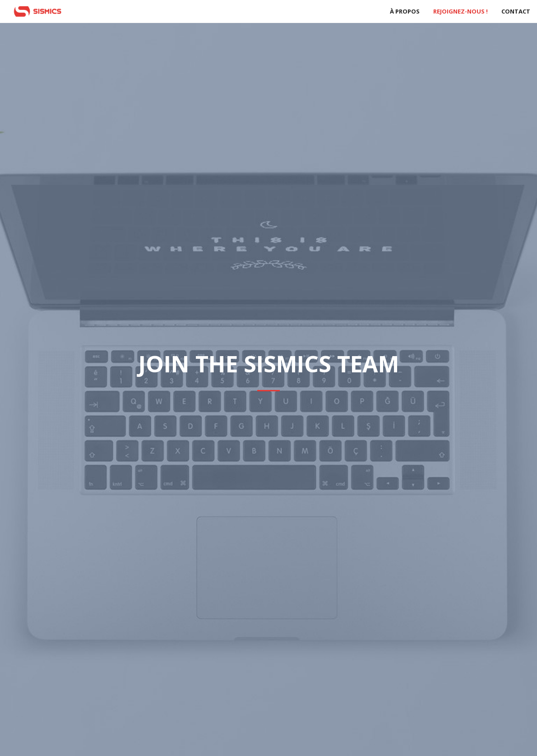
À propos (405, 11)
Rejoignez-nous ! (461, 11)
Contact (516, 11)
